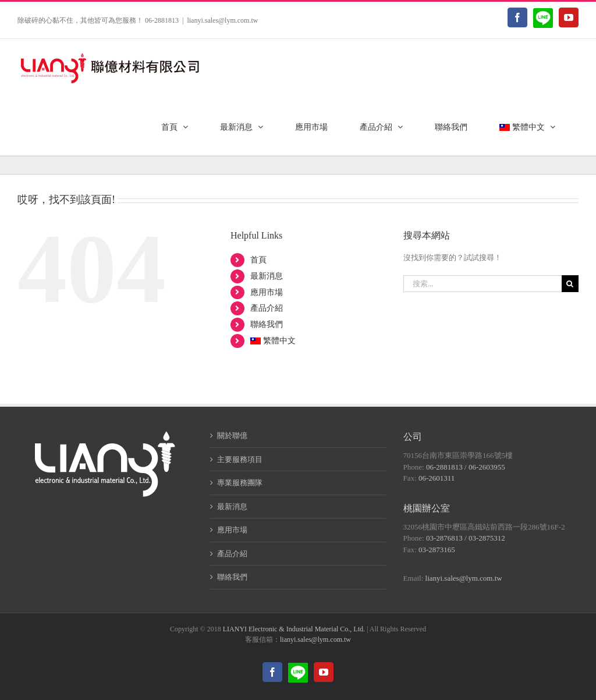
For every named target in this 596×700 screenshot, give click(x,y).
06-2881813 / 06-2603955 (466, 467)
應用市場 (267, 292)
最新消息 (267, 276)
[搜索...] (483, 284)
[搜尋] (570, 284)
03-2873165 (437, 550)
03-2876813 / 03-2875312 (466, 538)
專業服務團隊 (240, 483)
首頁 (258, 260)
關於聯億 (232, 436)
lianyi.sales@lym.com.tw (222, 20)
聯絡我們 (267, 324)
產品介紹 (267, 308)
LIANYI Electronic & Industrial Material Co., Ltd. (294, 629)
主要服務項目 (240, 459)
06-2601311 (437, 478)
